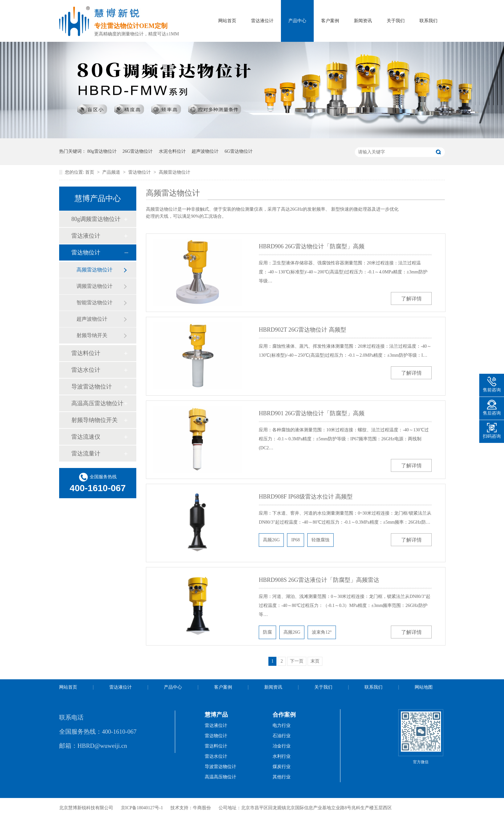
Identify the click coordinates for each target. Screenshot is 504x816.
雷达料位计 (86, 353)
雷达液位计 (262, 21)
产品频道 (112, 172)
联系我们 (428, 21)
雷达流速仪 (86, 437)
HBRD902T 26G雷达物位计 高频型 (302, 330)
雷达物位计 (140, 172)
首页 (90, 172)
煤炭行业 (282, 767)
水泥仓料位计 (172, 151)
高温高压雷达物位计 (97, 403)
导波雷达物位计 (92, 387)
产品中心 (297, 21)
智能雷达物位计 (94, 303)
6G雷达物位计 (239, 151)
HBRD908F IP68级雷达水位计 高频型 (306, 497)
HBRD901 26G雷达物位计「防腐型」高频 (312, 413)
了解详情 (411, 299)
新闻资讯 (363, 21)
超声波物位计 (205, 151)
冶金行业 (282, 746)
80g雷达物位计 (102, 151)
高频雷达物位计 (175, 172)
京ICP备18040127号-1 (142, 808)
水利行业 (282, 756)
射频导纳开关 (92, 335)
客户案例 (330, 21)
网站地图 (424, 687)
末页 (315, 661)
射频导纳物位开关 (94, 420)
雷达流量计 (86, 454)
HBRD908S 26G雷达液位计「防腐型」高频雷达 (319, 580)
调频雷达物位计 (94, 286)
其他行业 (282, 777)
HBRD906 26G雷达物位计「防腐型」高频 (312, 246)
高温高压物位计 (221, 777)
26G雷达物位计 (138, 151)
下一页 (297, 661)
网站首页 (227, 21)
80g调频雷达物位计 (96, 219)
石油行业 (282, 736)
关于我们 (396, 21)
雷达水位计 (86, 370)
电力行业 (282, 725)
